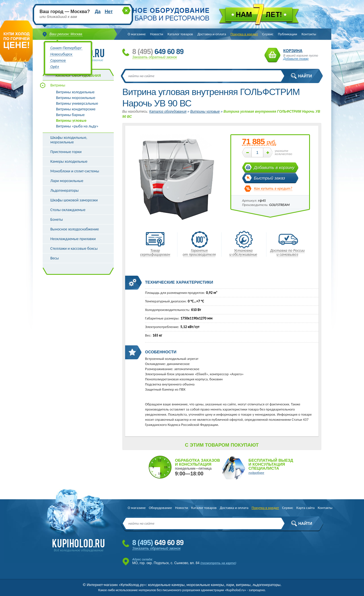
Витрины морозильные (76, 98)
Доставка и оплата (212, 34)
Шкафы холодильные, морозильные (69, 140)
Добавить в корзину (274, 167)
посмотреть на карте (218, 563)
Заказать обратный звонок (155, 57)
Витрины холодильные (75, 92)
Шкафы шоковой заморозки (74, 200)
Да (98, 12)
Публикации (287, 34)
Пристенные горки (66, 152)
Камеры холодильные (69, 161)
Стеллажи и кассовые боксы (74, 248)
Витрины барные (70, 115)
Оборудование (160, 508)
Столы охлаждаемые (68, 210)
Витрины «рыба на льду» (77, 126)
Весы (55, 258)
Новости (157, 34)
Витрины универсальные (77, 104)
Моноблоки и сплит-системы (75, 171)
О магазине (137, 34)
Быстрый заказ (270, 178)
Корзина (272, 55)
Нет (109, 12)
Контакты (309, 34)
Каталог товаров (180, 34)
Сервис (268, 34)
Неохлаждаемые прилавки (73, 239)
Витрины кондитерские (76, 109)
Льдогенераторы (65, 190)
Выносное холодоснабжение (75, 229)
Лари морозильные (67, 181)
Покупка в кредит (244, 34)
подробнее (256, 473)
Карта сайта (305, 508)
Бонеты (57, 219)
